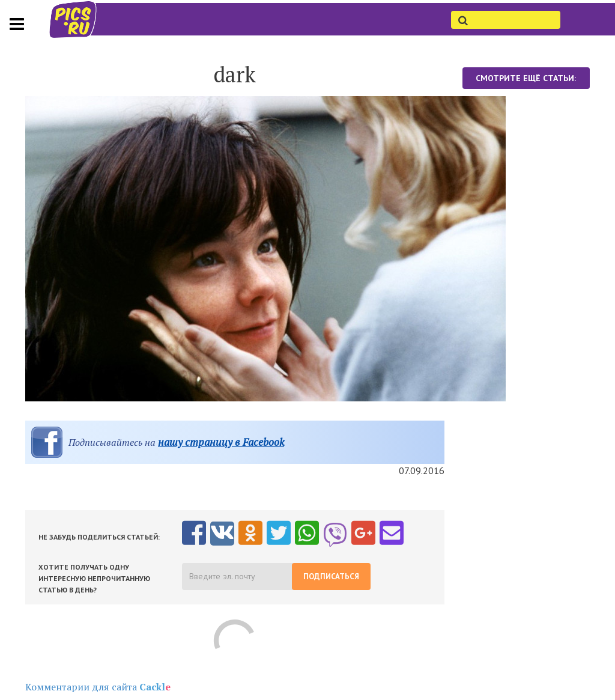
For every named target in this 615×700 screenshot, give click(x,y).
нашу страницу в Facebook (221, 442)
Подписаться (331, 577)
